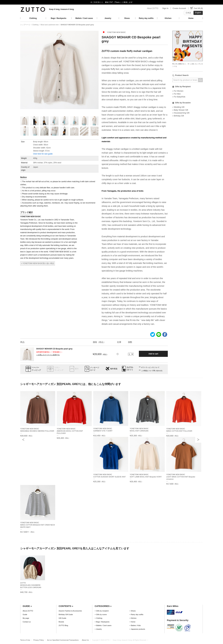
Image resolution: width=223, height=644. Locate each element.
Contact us (27, 622)
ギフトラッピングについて (150, 367)
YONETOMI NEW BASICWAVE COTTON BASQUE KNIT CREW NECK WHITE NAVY (38, 525)
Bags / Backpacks (59, 18)
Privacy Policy (39, 640)
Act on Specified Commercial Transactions (63, 640)
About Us (85, 640)
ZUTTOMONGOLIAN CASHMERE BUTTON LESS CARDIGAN (31, 585)
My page (26, 618)
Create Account (179, 8)
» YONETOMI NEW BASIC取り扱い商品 (38, 263)
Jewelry (108, 18)
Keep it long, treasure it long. (62, 9)
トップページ (25, 25)
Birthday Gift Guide (66, 614)
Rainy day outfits (146, 18)
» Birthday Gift (178, 116)
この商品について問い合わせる (152, 371)
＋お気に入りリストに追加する (48, 355)
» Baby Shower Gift (180, 110)
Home (191, 18)
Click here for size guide (43, 154)
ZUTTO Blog (63, 625)
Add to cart (153, 354)
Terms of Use (25, 640)
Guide (25, 614)
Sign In (165, 8)
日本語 (188, 13)
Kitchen (168, 18)
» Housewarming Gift (181, 113)
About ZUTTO (153, 8)
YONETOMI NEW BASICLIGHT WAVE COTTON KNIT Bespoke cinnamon (181, 477)
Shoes (127, 18)
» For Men (177, 94)
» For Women (178, 91)
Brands (61, 622)
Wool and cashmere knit (50, 25)
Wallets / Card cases (84, 18)
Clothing (33, 18)
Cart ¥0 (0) (198, 8)
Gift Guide (63, 618)
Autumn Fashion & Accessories (70, 611)
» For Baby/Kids (179, 97)
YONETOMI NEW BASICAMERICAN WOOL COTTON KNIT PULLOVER (70, 431)
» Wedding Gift (178, 107)
